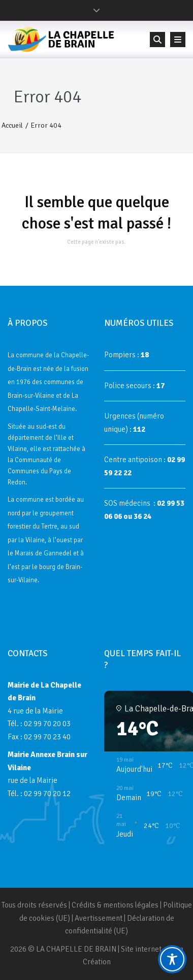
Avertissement (99, 918)
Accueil (12, 125)
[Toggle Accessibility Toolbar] (172, 959)
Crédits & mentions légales (115, 905)
